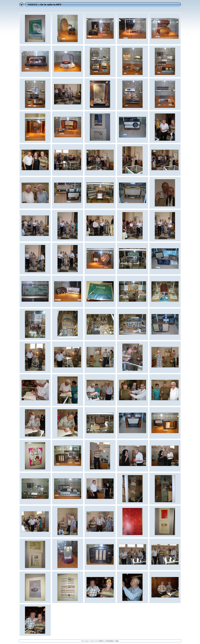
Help (117, 641)
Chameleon (110, 641)
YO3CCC (33, 5)
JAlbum (101, 641)
